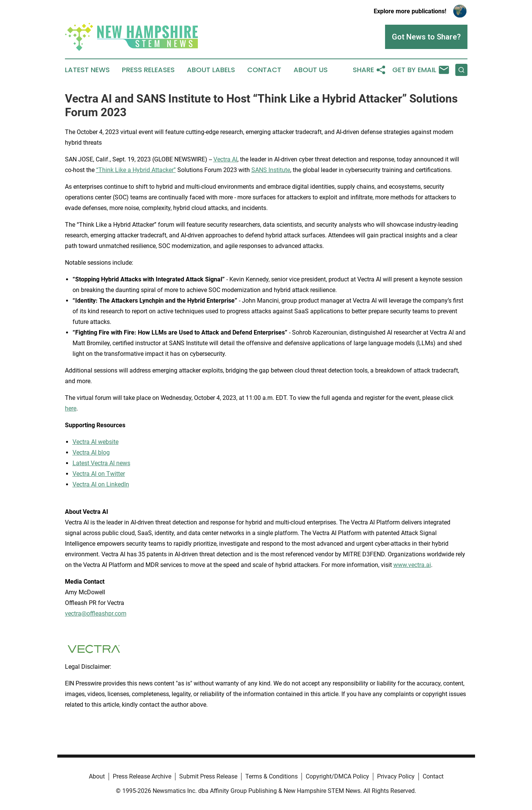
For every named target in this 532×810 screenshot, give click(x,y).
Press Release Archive (142, 776)
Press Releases (148, 70)
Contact (264, 70)
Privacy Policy (396, 776)
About (97, 776)
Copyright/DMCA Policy (337, 776)
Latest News (87, 70)
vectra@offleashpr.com (96, 613)
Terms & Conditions (272, 776)
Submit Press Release (208, 776)
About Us (311, 70)
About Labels (211, 70)
